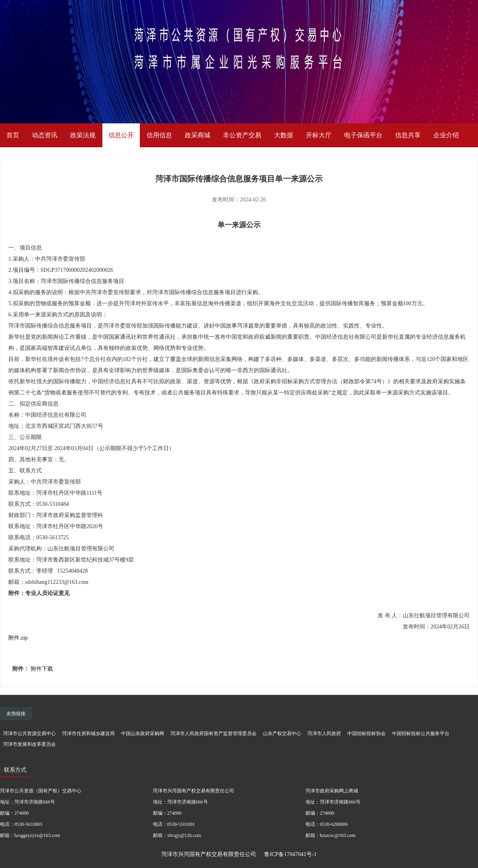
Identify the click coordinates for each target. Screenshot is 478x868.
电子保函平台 (363, 135)
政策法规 (83, 135)
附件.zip (18, 638)
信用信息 (159, 135)
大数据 (284, 135)
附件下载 (42, 669)
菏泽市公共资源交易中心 (29, 733)
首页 (13, 135)
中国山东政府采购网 (143, 733)
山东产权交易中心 (282, 733)
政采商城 (198, 135)
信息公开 (121, 135)
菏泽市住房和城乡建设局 (88, 733)
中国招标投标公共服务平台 (421, 733)
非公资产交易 (242, 135)
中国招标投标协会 (366, 733)
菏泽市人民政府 (324, 733)
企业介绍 (446, 135)
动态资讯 (45, 135)
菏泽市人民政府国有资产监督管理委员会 (214, 733)
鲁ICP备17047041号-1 (290, 854)
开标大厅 (319, 135)
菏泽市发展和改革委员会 (29, 744)
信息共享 (408, 135)
